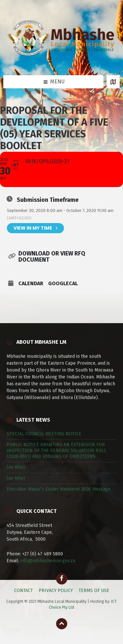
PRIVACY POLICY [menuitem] (56, 591)
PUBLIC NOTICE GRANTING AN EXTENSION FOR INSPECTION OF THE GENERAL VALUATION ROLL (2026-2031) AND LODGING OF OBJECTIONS (56, 451)
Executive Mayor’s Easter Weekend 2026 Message (59, 489)
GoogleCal (63, 284)
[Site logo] (61, 62)
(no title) (16, 467)
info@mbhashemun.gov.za (48, 561)
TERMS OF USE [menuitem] (94, 591)
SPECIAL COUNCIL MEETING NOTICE (44, 434)
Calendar (31, 284)
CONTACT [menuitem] (23, 591)
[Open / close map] (113, 82)
